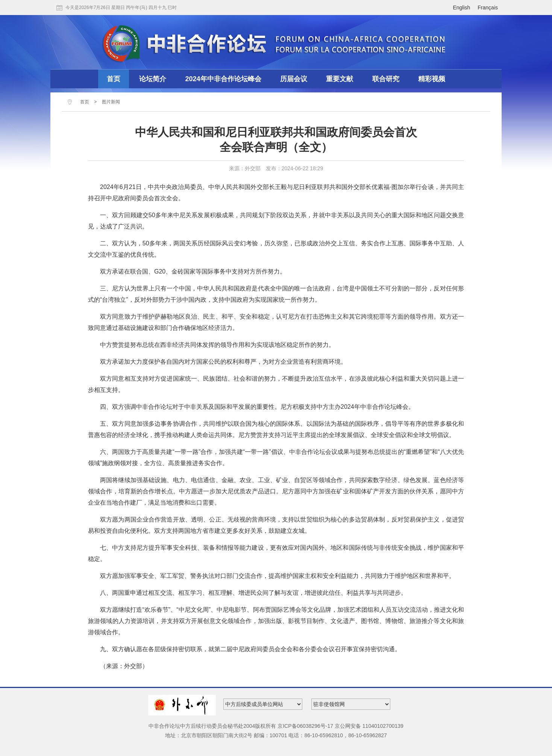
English (461, 8)
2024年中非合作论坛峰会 (223, 79)
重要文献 (340, 79)
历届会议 (294, 79)
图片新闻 (111, 102)
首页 (114, 79)
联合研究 (386, 79)
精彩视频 (432, 79)
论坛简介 (153, 79)
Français (488, 8)
